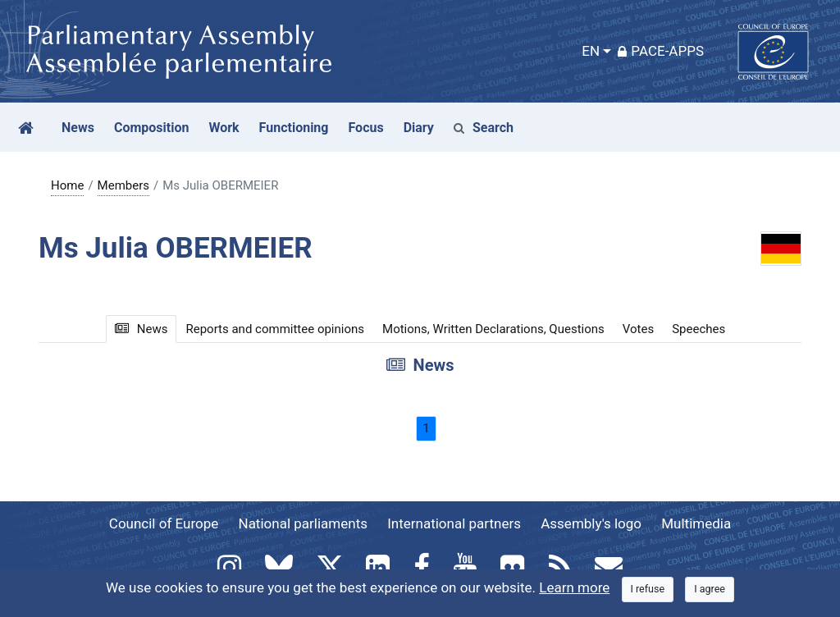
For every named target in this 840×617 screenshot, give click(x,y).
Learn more (574, 587)
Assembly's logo (591, 523)
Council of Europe (164, 523)
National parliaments (303, 523)
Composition (152, 128)
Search (484, 128)
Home (67, 185)
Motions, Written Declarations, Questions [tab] (493, 329)
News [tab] (142, 329)
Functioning (294, 128)
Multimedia (696, 523)
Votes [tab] (638, 329)
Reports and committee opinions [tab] (275, 329)
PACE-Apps (661, 51)
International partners (454, 523)
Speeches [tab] (698, 329)
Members (123, 185)
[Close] (648, 590)
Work (224, 128)
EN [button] (591, 51)
